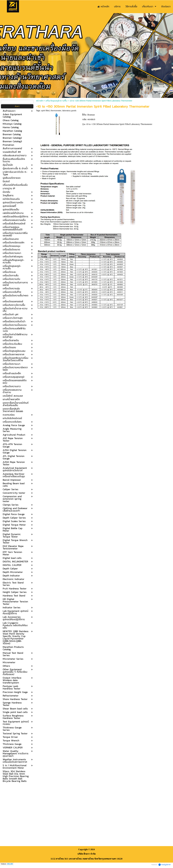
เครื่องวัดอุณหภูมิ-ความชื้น (56, 101)
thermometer (56, 111)
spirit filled (45, 111)
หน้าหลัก (40, 101)
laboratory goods (69, 111)
